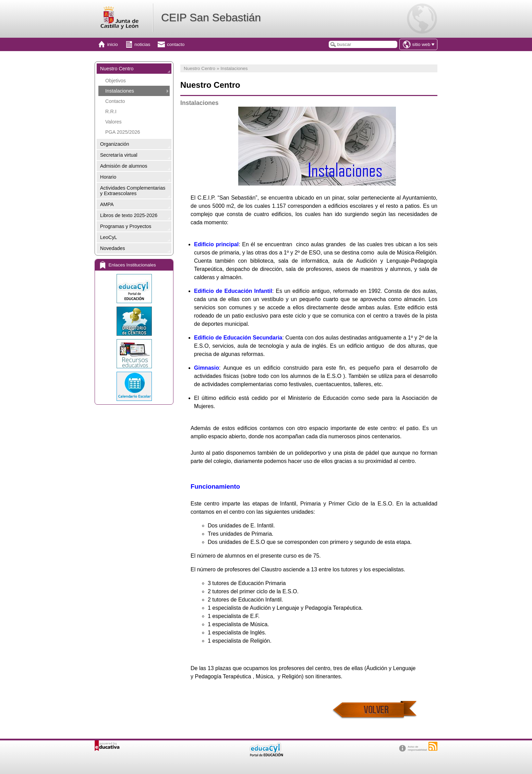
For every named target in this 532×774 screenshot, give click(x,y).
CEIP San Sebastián (211, 17)
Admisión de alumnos (124, 166)
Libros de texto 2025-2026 (129, 215)
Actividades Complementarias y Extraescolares (133, 191)
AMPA (107, 204)
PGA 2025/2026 (123, 132)
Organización (115, 144)
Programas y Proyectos (126, 226)
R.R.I (111, 111)
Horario (108, 177)
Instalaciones (120, 91)
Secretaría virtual (119, 155)
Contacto (115, 101)
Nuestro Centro (117, 69)
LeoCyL (109, 237)
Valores (113, 122)
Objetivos (116, 81)
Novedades (113, 248)
